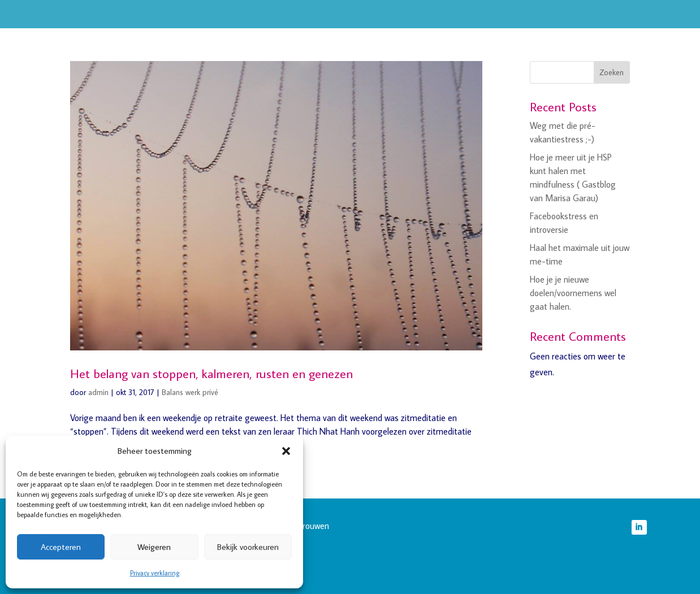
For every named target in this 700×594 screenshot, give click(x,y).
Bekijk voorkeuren (248, 547)
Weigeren (154, 547)
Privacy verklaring (155, 573)
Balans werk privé (190, 392)
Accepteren (61, 547)
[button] (286, 451)
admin (98, 392)
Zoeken (612, 72)
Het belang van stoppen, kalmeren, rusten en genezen (211, 373)
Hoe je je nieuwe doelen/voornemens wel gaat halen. (573, 293)
